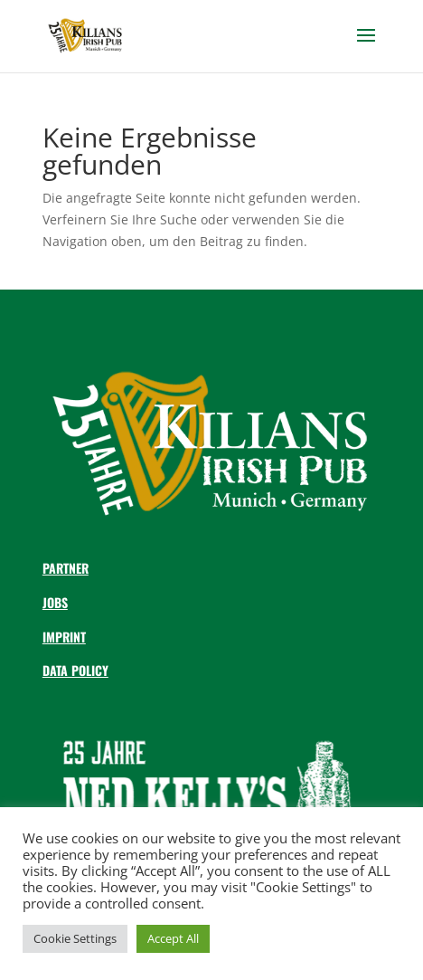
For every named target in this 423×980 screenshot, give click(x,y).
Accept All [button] (173, 938)
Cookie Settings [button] (75, 938)
